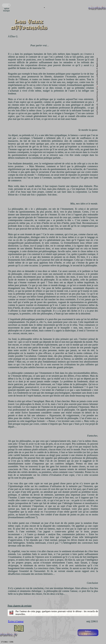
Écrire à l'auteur (16, 621)
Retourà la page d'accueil (88, 633)
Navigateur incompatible (6, 5)
